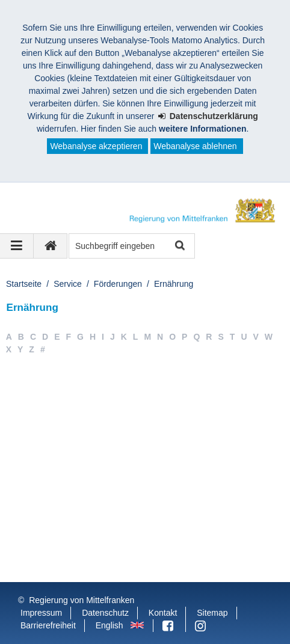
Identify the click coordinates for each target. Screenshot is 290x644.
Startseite (24, 284)
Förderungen (118, 284)
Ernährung (174, 284)
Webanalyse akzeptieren (96, 146)
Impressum (41, 613)
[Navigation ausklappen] (17, 246)
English (110, 625)
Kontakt (163, 613)
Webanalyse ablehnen (195, 146)
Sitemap (212, 613)
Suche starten (179, 246)
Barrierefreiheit (48, 625)
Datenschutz (105, 613)
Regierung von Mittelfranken (82, 600)
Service (68, 284)
